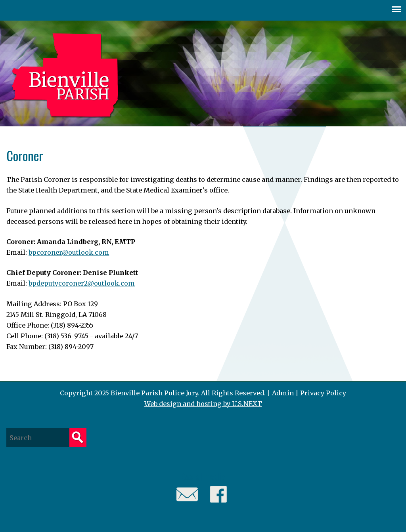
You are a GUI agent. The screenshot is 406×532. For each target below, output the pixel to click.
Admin (283, 393)
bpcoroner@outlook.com (69, 252)
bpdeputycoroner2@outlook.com (82, 283)
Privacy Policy (323, 393)
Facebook (219, 495)
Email (187, 495)
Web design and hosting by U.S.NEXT (203, 404)
